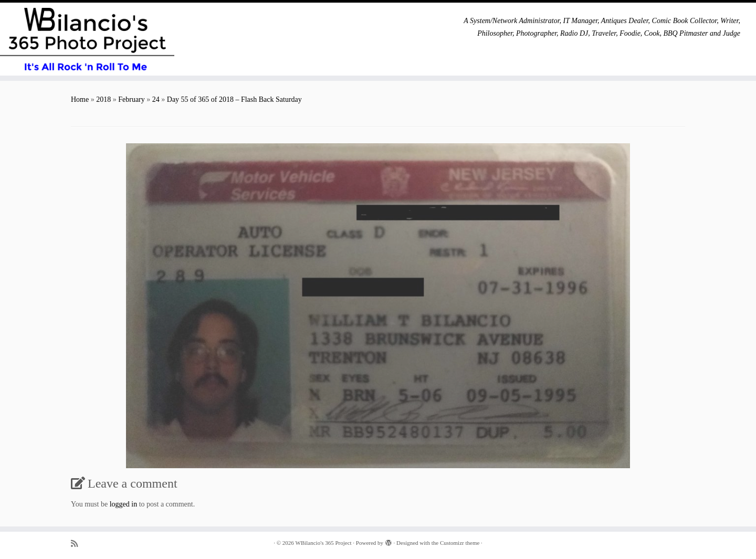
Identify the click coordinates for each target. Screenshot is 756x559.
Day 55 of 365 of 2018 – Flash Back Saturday (234, 99)
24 (156, 99)
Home (80, 99)
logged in (124, 504)
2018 (103, 99)
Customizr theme (460, 543)
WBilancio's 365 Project (324, 543)
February (132, 99)
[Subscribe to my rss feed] (78, 544)
